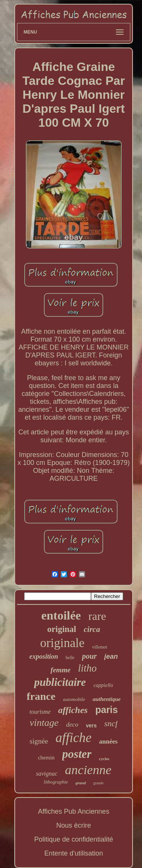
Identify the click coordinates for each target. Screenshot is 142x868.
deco (72, 725)
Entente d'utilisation (74, 853)
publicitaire (60, 682)
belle (70, 658)
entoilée (61, 615)
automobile (74, 699)
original (62, 629)
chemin (46, 758)
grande (98, 783)
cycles (104, 759)
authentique (106, 699)
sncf (111, 723)
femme (61, 670)
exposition (44, 656)
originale (62, 643)
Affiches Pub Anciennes (74, 811)
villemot (100, 647)
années (108, 741)
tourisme (40, 712)
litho (88, 668)
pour (89, 656)
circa (92, 629)
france (41, 696)
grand (81, 783)
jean (111, 656)
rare (97, 616)
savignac (47, 774)
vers (91, 725)
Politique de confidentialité (73, 839)
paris (106, 710)
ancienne (88, 770)
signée (39, 741)
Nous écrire (74, 825)
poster (77, 754)
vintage (44, 723)
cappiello (103, 685)
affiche (73, 738)
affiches (73, 710)
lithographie (56, 782)
